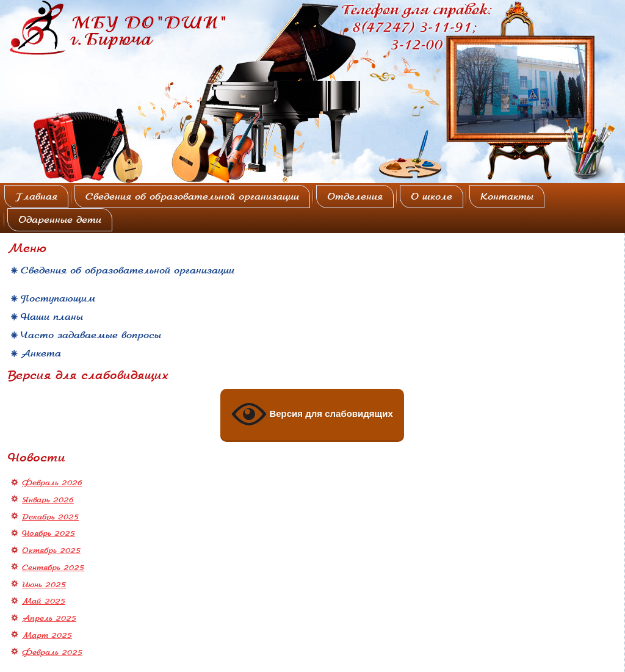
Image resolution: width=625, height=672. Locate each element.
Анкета (41, 353)
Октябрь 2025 (51, 551)
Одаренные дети (60, 220)
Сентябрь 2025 (53, 568)
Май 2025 (44, 601)
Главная (36, 197)
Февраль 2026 (52, 483)
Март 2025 (47, 635)
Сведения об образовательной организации (192, 197)
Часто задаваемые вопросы (91, 335)
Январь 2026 (48, 500)
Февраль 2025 (52, 652)
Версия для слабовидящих (312, 414)
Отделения (355, 197)
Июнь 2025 (44, 585)
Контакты (507, 197)
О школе (432, 197)
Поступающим (58, 298)
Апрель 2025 (49, 618)
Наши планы (52, 317)
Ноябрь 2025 (49, 533)
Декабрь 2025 (50, 517)
